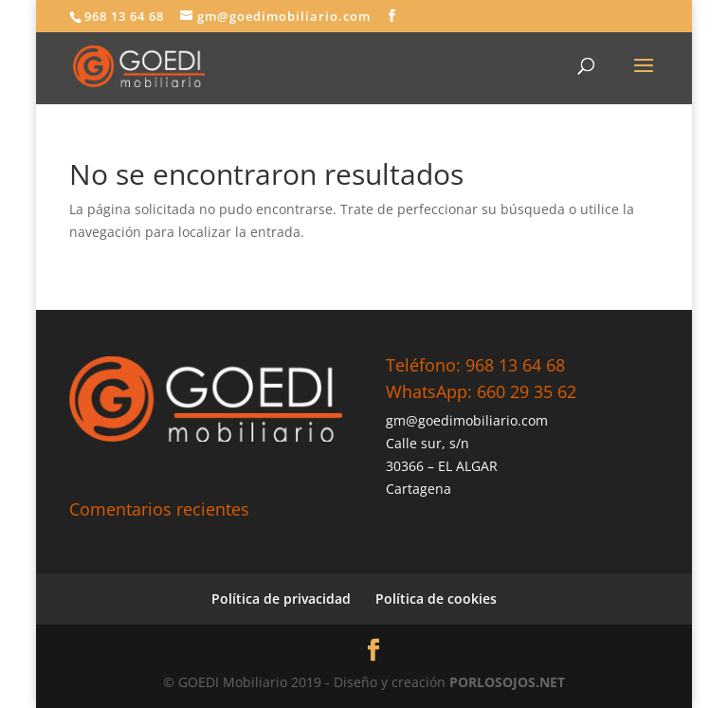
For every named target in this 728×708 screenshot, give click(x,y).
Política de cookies (436, 599)
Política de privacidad (281, 599)
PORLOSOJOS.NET (507, 682)
